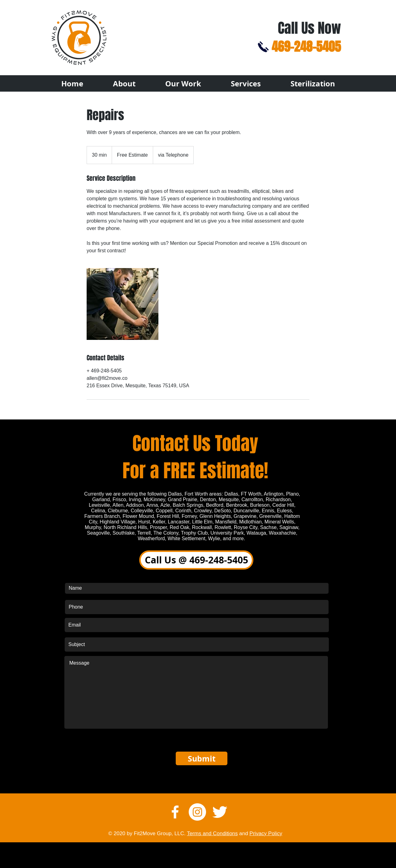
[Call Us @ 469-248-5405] (196, 560)
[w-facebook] (175, 812)
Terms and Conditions (212, 833)
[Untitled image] (123, 304)
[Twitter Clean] (220, 812)
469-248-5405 (306, 47)
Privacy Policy (266, 833)
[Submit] (202, 758)
